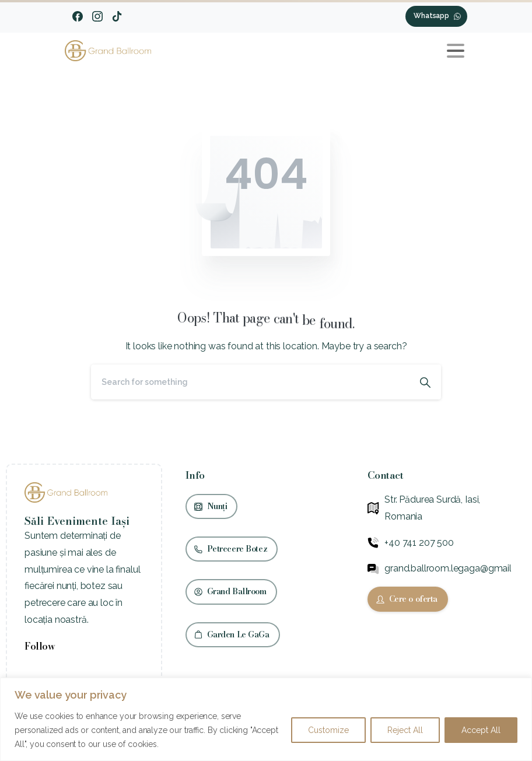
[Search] (250, 382)
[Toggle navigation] (456, 51)
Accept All (481, 730)
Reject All (405, 730)
